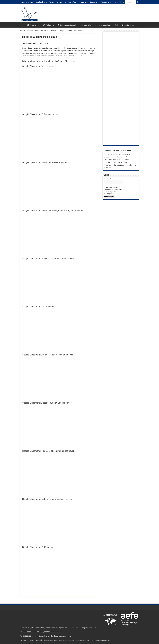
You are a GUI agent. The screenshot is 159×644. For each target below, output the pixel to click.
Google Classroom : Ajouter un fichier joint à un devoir (48, 355)
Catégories (110, 194)
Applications (41, 2)
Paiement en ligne (56, 2)
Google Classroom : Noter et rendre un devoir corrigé (47, 499)
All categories (110, 192)
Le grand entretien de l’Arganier (116, 162)
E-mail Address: (109, 179)
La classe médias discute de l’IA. (116, 157)
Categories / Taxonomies (113, 190)
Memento (83, 2)
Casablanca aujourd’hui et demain (116, 160)
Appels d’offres (70, 2)
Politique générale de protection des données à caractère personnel (45, 640)
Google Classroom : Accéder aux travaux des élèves (47, 403)
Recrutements (106, 2)
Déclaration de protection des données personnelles (91, 640)
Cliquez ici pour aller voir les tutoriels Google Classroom (49, 61)
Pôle (117, 25)
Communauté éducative (67, 25)
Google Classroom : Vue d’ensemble (39, 66)
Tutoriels (54, 31)
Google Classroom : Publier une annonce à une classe (48, 259)
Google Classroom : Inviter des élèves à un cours (45, 162)
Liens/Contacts (128, 25)
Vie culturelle (86, 25)
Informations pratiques (103, 25)
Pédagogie (49, 25)
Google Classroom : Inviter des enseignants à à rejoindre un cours (53, 211)
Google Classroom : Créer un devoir (39, 307)
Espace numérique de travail (38, 31)
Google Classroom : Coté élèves (37, 547)
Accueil (23, 25)
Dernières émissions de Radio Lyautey (119, 151)
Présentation (33, 25)
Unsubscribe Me (111, 188)
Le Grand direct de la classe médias (117, 154)
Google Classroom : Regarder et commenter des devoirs (49, 451)
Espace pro (94, 2)
